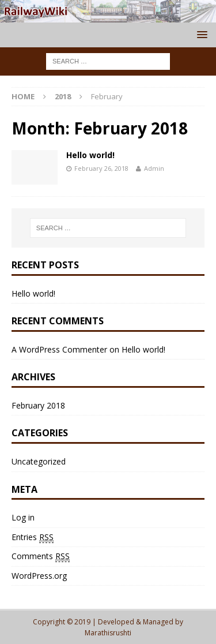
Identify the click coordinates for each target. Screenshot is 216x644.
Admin (154, 168)
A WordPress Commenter (59, 349)
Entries (33, 537)
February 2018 (38, 405)
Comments (41, 556)
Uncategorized (39, 461)
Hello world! (90, 155)
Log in (23, 517)
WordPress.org (39, 576)
